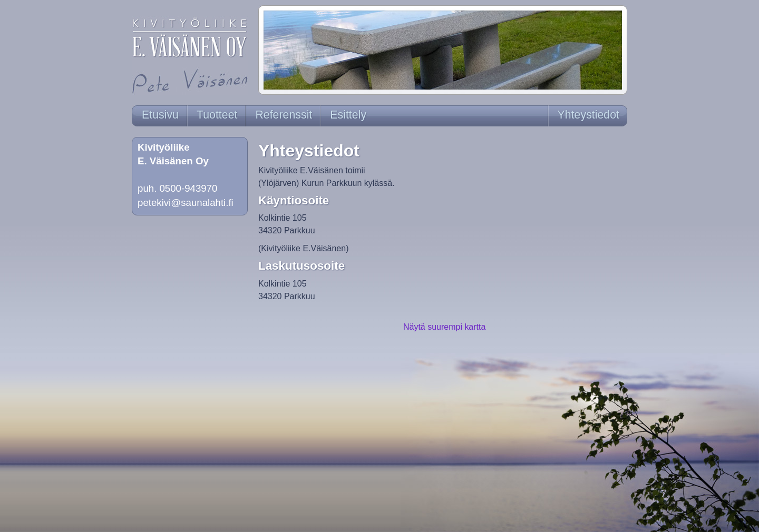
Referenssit (284, 115)
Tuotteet (217, 115)
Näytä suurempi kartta (444, 327)
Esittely (348, 115)
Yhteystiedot (588, 115)
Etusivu (160, 115)
